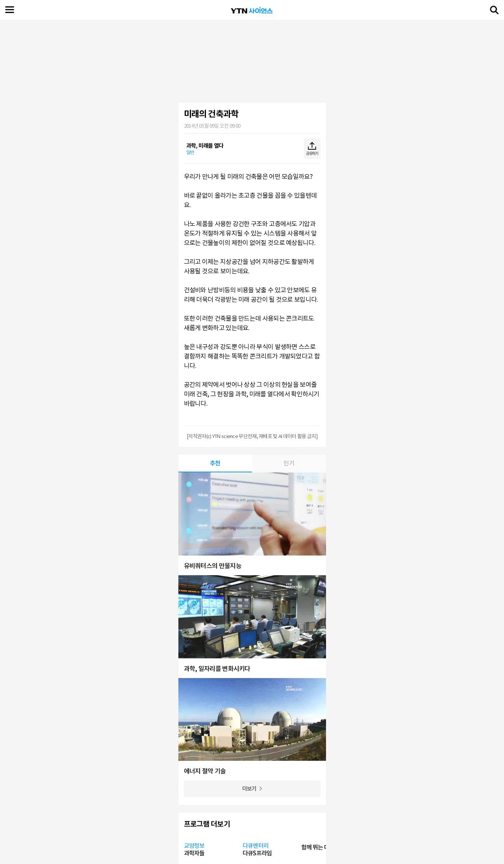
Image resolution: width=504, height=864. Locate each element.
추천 (215, 463)
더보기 (249, 789)
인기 (289, 463)
